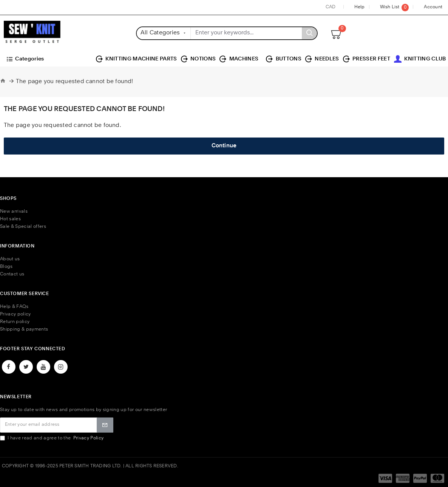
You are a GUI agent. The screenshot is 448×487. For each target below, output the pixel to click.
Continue (224, 146)
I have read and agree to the (52, 438)
